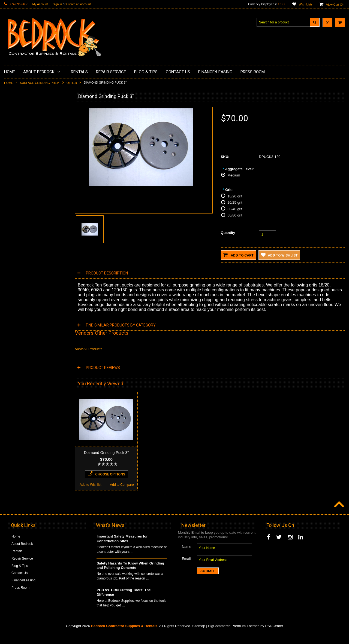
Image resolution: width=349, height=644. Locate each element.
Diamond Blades (19, 187)
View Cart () (335, 5)
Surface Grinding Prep (40, 83)
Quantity (228, 233)
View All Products (89, 349)
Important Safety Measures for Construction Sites (122, 549)
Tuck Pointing (17, 197)
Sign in (57, 4)
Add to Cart (238, 255)
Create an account (79, 4)
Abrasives (15, 215)
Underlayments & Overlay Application (34, 146)
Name (187, 557)
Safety (12, 247)
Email (186, 569)
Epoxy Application (20, 137)
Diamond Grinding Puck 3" (106, 453)
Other (72, 83)
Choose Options (36, 370)
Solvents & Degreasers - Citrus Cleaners (30, 227)
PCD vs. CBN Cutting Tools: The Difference (124, 602)
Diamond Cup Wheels (23, 109)
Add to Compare (52, 380)
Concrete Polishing (21, 127)
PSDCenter (274, 636)
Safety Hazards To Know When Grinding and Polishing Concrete (130, 576)
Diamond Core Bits (21, 206)
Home (9, 83)
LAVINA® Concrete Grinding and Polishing (31, 167)
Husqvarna (15, 178)
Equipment (15, 238)
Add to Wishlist (20, 380)
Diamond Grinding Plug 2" (36, 338)
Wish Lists (306, 4)
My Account (40, 4)
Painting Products (20, 155)
